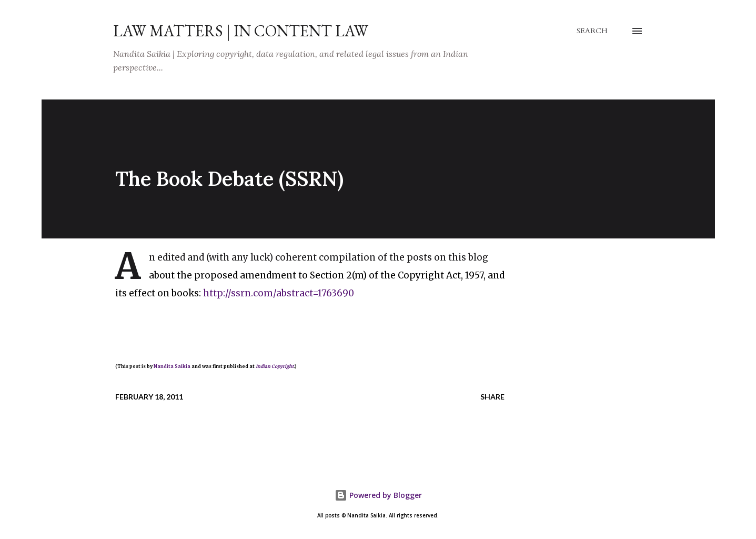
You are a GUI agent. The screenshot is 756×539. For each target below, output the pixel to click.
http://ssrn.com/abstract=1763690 (279, 293)
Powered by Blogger (378, 495)
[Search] (592, 31)
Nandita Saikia (172, 366)
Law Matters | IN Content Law (241, 31)
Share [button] (492, 397)
